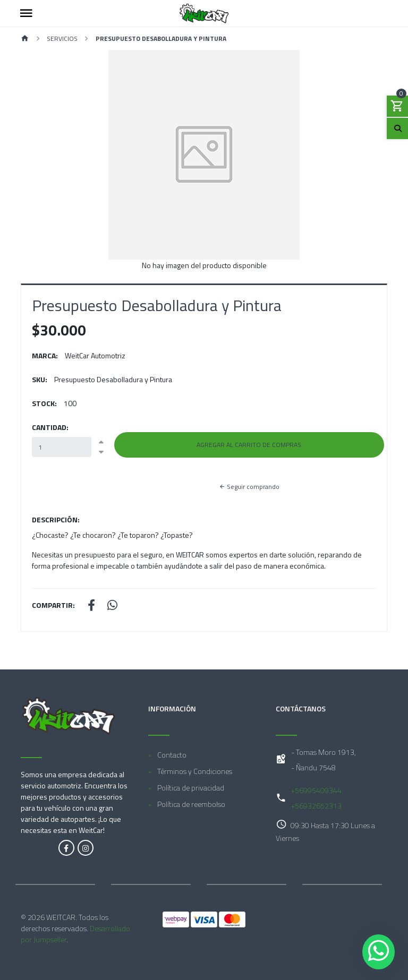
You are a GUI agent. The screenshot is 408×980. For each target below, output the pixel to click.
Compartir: (53, 605)
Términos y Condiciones (195, 771)
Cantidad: (50, 427)
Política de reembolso (191, 804)
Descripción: (56, 519)
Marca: (45, 355)
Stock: (44, 403)
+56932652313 (316, 806)
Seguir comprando (249, 487)
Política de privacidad (191, 788)
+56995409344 (316, 790)
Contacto (172, 755)
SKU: (40, 379)
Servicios (62, 38)
